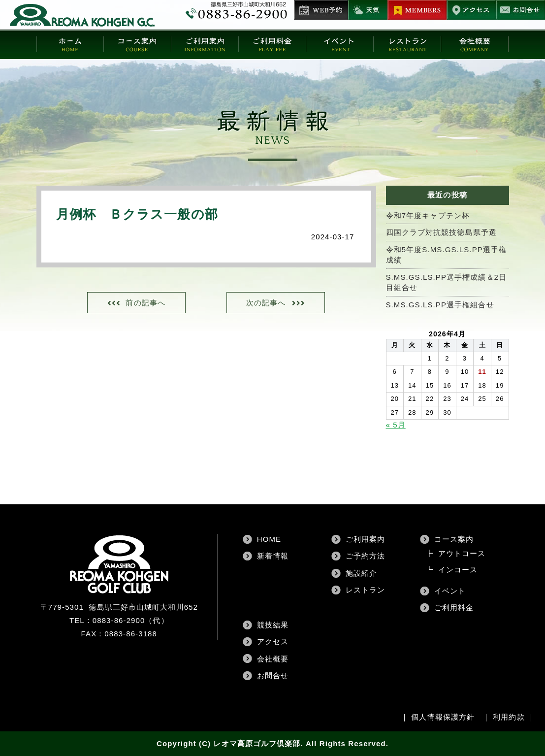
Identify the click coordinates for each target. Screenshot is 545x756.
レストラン (366, 590)
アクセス (273, 641)
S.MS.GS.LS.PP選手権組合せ (440, 305)
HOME (269, 539)
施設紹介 (361, 573)
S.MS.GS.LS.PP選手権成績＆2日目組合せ (447, 282)
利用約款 (509, 717)
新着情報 (273, 556)
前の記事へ (145, 303)
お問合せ (273, 675)
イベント (450, 591)
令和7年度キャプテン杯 (428, 215)
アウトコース (462, 553)
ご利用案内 (366, 539)
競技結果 (273, 625)
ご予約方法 (366, 556)
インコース (458, 570)
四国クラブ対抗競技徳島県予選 (441, 232)
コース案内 (454, 539)
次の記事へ (266, 303)
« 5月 (396, 425)
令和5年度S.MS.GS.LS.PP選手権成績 (447, 255)
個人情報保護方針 (443, 717)
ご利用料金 (454, 608)
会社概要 (273, 659)
